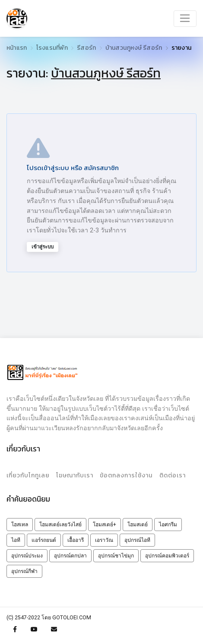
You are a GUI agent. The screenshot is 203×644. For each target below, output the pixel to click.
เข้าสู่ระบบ (43, 247)
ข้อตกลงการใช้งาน (126, 475)
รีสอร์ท (86, 48)
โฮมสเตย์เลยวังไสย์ (60, 525)
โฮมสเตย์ (138, 525)
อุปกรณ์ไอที (137, 540)
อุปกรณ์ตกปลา (70, 556)
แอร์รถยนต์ (44, 540)
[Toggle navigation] (185, 19)
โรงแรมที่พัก (52, 48)
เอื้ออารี (76, 540)
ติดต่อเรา (173, 475)
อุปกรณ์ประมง (27, 556)
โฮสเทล (20, 525)
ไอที (16, 540)
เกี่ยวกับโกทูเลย (28, 475)
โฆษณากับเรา (75, 475)
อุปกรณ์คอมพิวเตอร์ (167, 556)
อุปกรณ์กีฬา (24, 571)
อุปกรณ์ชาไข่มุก (116, 556)
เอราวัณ (104, 540)
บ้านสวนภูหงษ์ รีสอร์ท (134, 48)
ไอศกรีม (168, 525)
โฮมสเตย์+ (105, 525)
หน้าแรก (17, 48)
